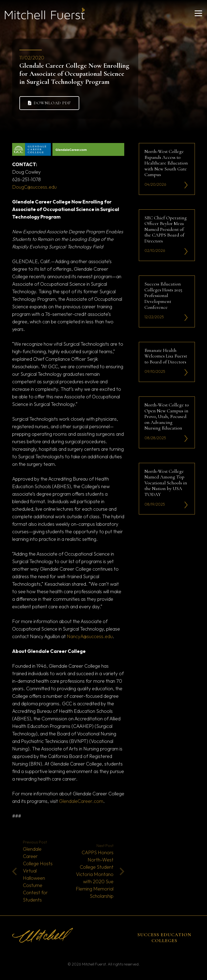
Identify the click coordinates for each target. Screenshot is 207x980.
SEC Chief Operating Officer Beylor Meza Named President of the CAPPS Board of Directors (166, 229)
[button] (199, 13)
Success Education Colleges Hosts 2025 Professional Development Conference (163, 295)
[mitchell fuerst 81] (45, 13)
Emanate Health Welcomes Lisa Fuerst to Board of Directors (166, 356)
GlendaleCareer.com (81, 801)
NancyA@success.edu (90, 636)
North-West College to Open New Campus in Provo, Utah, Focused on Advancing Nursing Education (167, 416)
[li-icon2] (186, 185)
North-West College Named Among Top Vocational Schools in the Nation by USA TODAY (166, 482)
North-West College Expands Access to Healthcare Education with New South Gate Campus (166, 163)
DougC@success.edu (34, 187)
